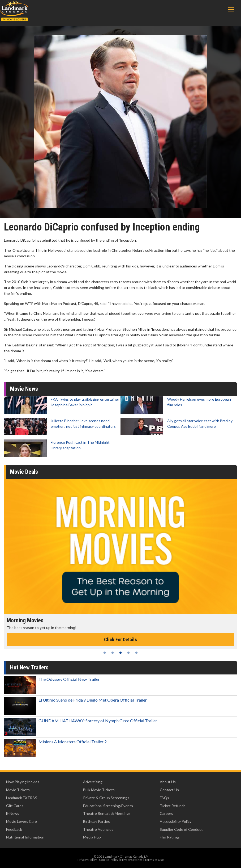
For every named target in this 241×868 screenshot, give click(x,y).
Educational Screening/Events (108, 806)
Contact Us (169, 790)
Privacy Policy (87, 860)
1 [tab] (105, 653)
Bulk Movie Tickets (99, 790)
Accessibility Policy (176, 821)
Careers (166, 813)
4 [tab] (128, 653)
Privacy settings (131, 860)
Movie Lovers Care (21, 821)
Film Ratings (170, 837)
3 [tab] (120, 653)
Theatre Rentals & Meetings (107, 813)
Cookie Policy (109, 860)
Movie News (24, 389)
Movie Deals (24, 472)
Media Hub (92, 837)
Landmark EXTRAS (22, 798)
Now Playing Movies (23, 782)
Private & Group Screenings (106, 798)
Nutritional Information (25, 837)
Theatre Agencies (98, 829)
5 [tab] (136, 653)
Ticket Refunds (173, 806)
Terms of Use (154, 860)
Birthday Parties (96, 821)
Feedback (14, 829)
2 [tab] (113, 653)
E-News (13, 813)
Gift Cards (15, 806)
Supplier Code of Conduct (181, 829)
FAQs (164, 798)
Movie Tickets (18, 790)
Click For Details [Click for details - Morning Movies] (120, 640)
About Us (168, 782)
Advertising (93, 782)
